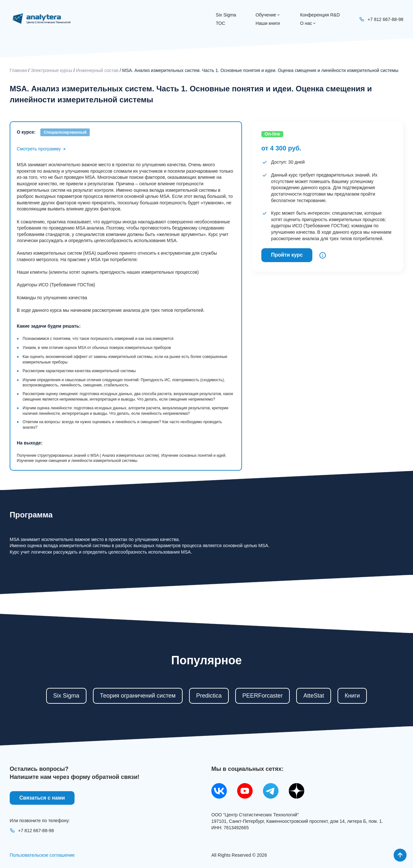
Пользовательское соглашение (42, 855)
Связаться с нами (42, 798)
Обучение (268, 15)
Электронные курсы (51, 70)
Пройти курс (287, 255)
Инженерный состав (97, 70)
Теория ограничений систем (138, 696)
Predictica (209, 696)
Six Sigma (226, 15)
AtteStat (314, 696)
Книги (352, 696)
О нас (308, 23)
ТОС (221, 23)
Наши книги (268, 23)
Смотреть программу (42, 149)
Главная (18, 70)
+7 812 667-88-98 (32, 831)
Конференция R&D (320, 15)
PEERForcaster (262, 696)
